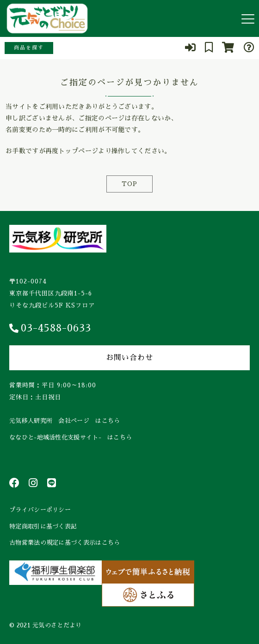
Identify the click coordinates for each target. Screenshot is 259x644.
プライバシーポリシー (40, 510)
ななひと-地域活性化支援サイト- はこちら (71, 437)
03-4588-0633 (50, 328)
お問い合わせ (129, 358)
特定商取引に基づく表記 (43, 527)
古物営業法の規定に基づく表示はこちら (65, 543)
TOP (129, 184)
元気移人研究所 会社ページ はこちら (65, 421)
